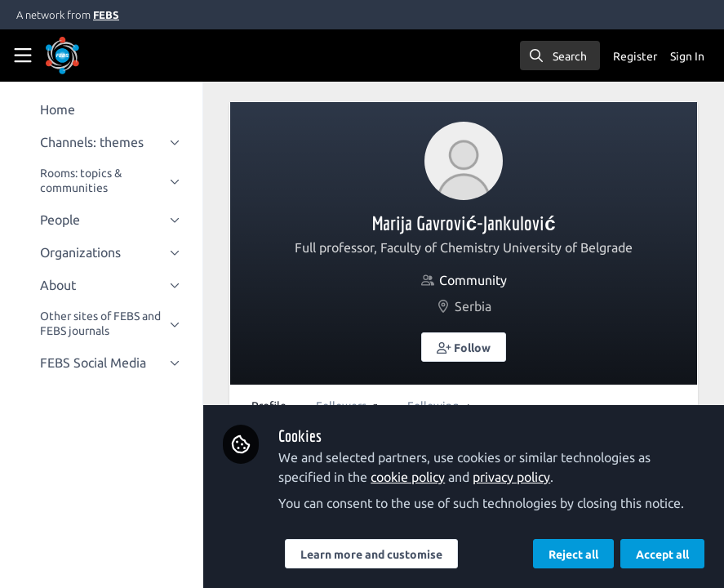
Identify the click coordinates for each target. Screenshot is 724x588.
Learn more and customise (377, 555)
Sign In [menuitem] (687, 56)
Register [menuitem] (635, 56)
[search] (560, 56)
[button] (467, 347)
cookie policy (413, 477)
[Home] (62, 56)
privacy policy (517, 477)
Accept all (662, 555)
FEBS (106, 15)
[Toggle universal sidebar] (23, 56)
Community (475, 280)
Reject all (573, 555)
